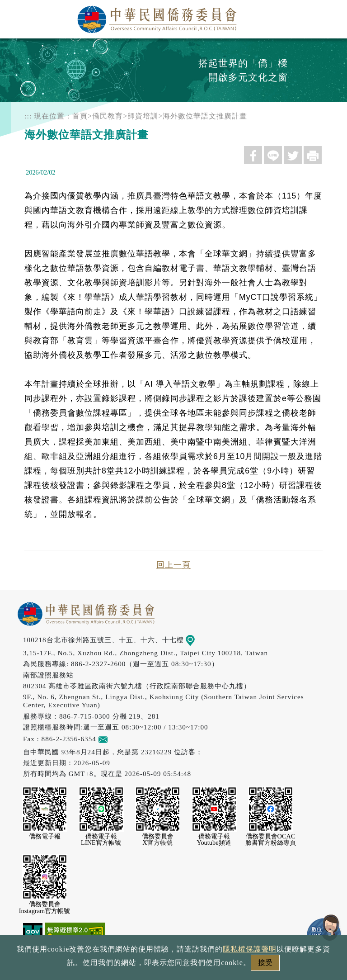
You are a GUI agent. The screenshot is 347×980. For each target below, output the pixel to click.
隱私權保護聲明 (135, 965)
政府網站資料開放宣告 (53, 965)
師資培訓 (143, 116)
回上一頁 (173, 565)
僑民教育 (108, 116)
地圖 (197, 640)
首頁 (80, 116)
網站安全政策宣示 (209, 965)
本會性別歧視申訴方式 (294, 965)
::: (28, 116)
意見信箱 (116, 739)
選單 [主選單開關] (330, 17)
